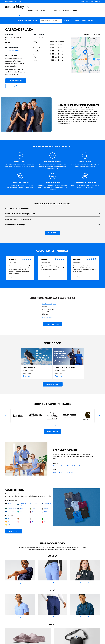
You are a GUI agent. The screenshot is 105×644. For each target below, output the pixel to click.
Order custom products (46, 165)
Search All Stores (53, 324)
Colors (50, 11)
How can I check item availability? (19, 219)
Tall (68, 466)
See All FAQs (52, 233)
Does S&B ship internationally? (17, 208)
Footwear (57, 11)
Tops (20, 583)
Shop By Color (14, 531)
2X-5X (74, 466)
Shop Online (16, 86)
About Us (97, 2)
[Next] (99, 416)
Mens (37, 11)
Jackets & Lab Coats (85, 583)
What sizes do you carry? (15, 225)
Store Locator (13, 15)
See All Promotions (53, 384)
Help (82, 2)
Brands (43, 11)
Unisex (80, 466)
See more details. (27, 373)
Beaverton (25, 15)
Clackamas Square (49, 304)
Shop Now (27, 376)
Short (54, 472)
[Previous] (6, 416)
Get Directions (16, 81)
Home (7, 15)
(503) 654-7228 (47, 318)
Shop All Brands (53, 432)
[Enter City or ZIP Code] (51, 21)
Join (86, 2)
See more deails (59, 373)
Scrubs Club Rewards (17, 186)
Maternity (56, 466)
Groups (91, 2)
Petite (63, 466)
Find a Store (59, 376)
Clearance (74, 11)
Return (73, 186)
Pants (52, 583)
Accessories (66, 11)
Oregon (19, 15)
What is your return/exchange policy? (20, 214)
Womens (30, 11)
